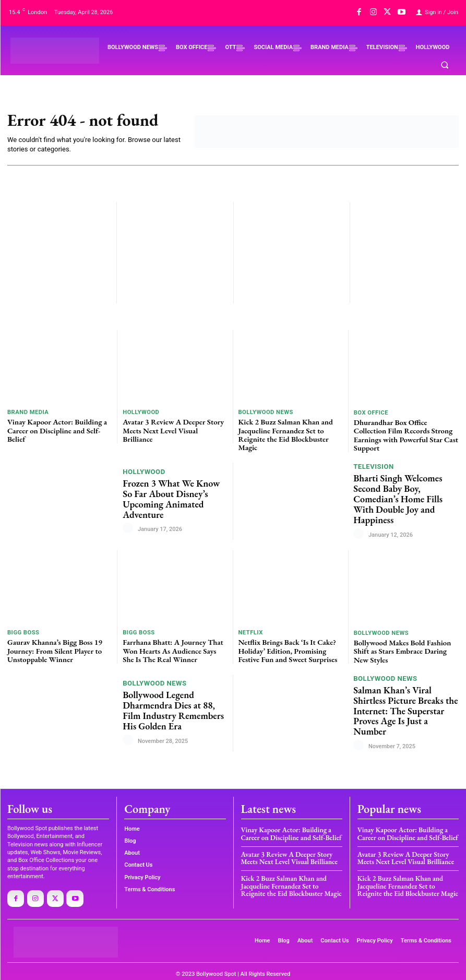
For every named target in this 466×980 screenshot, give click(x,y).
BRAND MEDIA (28, 412)
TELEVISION (373, 471)
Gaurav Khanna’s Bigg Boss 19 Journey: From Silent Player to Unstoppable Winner (52, 647)
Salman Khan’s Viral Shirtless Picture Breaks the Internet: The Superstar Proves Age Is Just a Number (405, 706)
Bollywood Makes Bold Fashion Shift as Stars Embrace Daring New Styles (406, 648)
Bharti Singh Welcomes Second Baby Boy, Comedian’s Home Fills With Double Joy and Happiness (406, 497)
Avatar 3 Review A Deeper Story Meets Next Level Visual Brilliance (173, 425)
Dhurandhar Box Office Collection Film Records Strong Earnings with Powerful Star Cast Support (406, 430)
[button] (445, 65)
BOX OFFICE (371, 413)
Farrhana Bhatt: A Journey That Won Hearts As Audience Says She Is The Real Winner (173, 647)
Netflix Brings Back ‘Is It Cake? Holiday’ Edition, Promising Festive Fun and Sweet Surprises (285, 647)
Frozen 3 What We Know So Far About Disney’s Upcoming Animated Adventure (174, 496)
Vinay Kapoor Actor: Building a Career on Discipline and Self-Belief (55, 429)
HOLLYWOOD (141, 412)
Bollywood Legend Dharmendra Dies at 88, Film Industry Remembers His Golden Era (170, 706)
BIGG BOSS (23, 630)
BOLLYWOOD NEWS (266, 412)
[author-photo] (129, 525)
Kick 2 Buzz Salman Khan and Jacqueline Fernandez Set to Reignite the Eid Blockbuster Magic (283, 433)
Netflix (251, 630)
